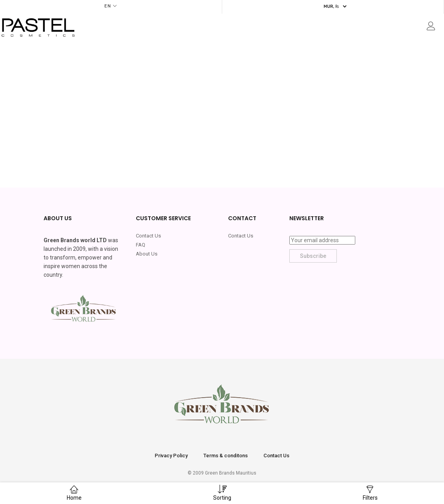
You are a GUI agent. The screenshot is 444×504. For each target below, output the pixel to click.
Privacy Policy (171, 456)
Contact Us (148, 236)
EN (108, 6)
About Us (147, 254)
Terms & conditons (226, 456)
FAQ (141, 245)
